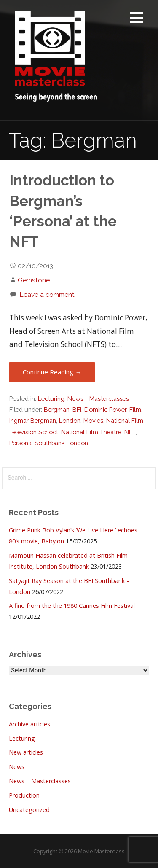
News (17, 767)
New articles (26, 752)
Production (24, 795)
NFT (130, 432)
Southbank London (61, 443)
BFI (77, 410)
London (70, 421)
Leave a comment (47, 294)
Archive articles (29, 724)
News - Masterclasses (98, 399)
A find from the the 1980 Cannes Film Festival (72, 606)
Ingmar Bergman (33, 421)
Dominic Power (105, 410)
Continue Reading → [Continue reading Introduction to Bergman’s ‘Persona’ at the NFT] (52, 372)
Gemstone (34, 280)
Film (135, 410)
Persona (20, 443)
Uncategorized (29, 810)
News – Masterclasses (40, 781)
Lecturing (51, 399)
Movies (93, 421)
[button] (137, 19)
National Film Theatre (91, 432)
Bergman (57, 410)
